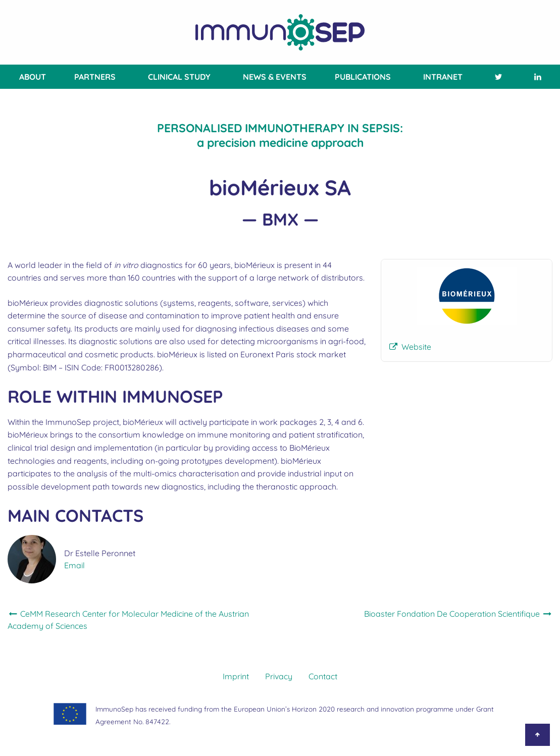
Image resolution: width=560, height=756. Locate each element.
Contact (323, 676)
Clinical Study (179, 77)
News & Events (275, 77)
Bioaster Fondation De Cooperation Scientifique (458, 614)
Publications (363, 77)
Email (74, 565)
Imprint (236, 676)
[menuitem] (31, 77)
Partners (95, 77)
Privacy (279, 676)
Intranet (443, 77)
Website (416, 347)
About (33, 77)
